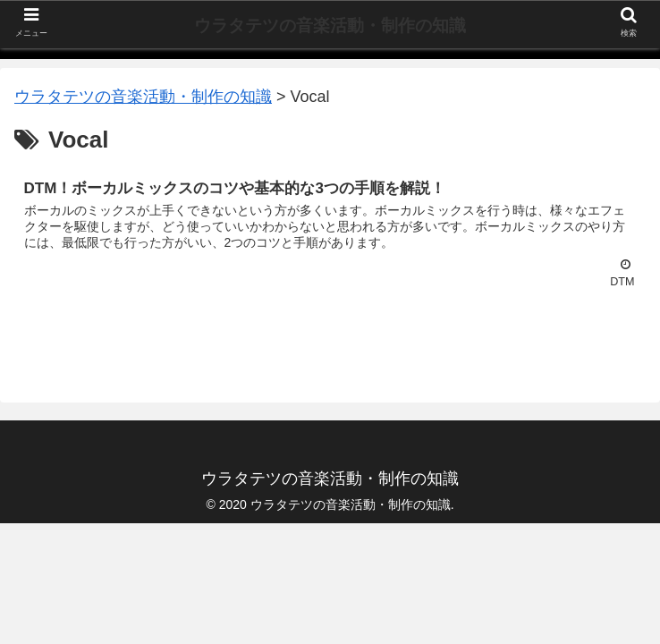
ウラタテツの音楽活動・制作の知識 (330, 25)
